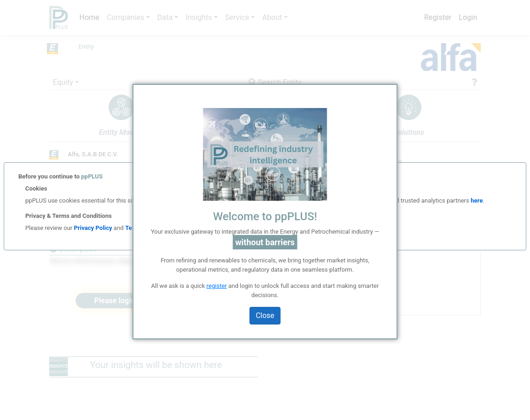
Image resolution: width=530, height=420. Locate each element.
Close (265, 315)
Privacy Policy (93, 228)
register (217, 286)
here (476, 200)
